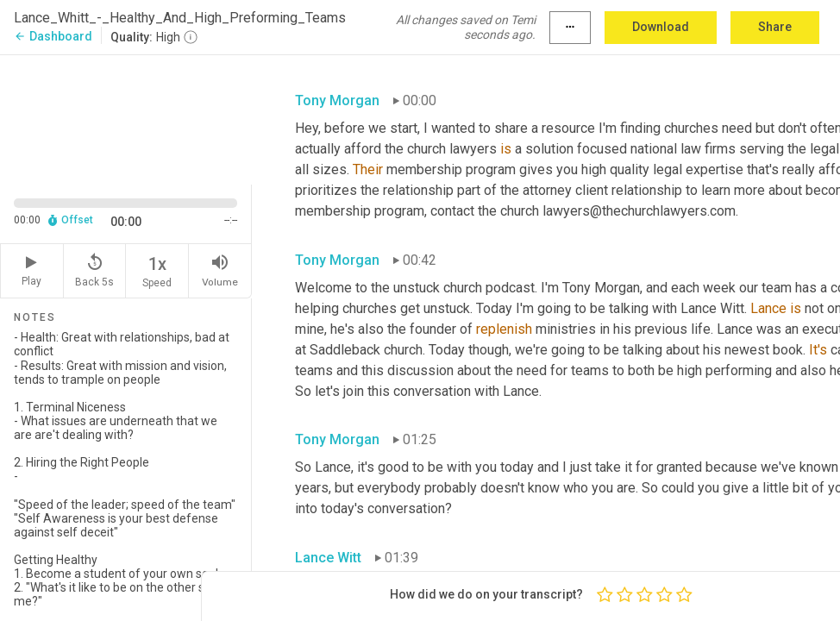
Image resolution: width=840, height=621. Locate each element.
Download (661, 27)
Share (775, 27)
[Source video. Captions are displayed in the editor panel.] (126, 118)
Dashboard (53, 36)
